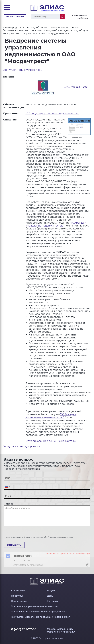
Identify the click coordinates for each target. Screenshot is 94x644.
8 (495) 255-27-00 (80, 16)
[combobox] (7, 487)
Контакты (52, 601)
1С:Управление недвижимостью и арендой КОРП (40, 612)
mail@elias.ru (83, 18)
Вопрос (9, 504)
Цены (50, 596)
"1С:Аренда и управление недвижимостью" (56, 224)
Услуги (51, 591)
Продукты (17, 596)
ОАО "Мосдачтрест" (77, 87)
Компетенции (19, 601)
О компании (18, 591)
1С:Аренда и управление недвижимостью (52, 114)
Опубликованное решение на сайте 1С (51, 441)
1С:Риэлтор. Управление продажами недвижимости (41, 617)
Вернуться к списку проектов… (22, 70)
